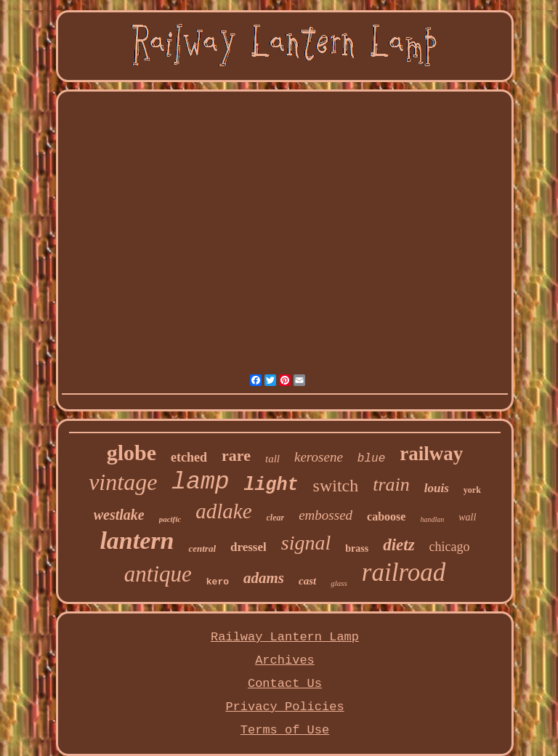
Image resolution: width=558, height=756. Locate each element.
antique (158, 574)
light (271, 485)
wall (467, 517)
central (202, 548)
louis (437, 488)
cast (307, 581)
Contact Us (285, 684)
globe (132, 453)
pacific (170, 519)
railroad (404, 572)
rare (236, 455)
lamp (200, 482)
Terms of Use (285, 730)
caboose (386, 516)
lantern (137, 540)
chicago (450, 547)
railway (431, 454)
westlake (119, 515)
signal (306, 543)
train (391, 484)
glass (339, 583)
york (472, 490)
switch (336, 486)
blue (371, 459)
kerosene (319, 457)
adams (264, 578)
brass (357, 548)
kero (218, 582)
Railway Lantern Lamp (285, 637)
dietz (399, 545)
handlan (432, 519)
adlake (223, 511)
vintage (123, 482)
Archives (285, 660)
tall (272, 459)
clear (276, 518)
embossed (325, 515)
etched (189, 457)
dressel (248, 547)
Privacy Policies (284, 707)
